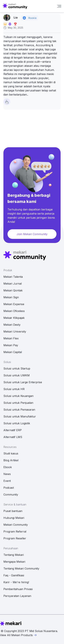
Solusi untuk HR (14, 389)
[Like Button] (7, 102)
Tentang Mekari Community (21, 568)
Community (11, 495)
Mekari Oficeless (14, 311)
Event (7, 481)
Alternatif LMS (13, 437)
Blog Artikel (11, 460)
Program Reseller (15, 538)
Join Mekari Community (32, 234)
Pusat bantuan (13, 511)
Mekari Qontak (13, 290)
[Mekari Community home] (15, 6)
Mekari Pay (11, 345)
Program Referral (15, 532)
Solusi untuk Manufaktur (20, 416)
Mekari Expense (14, 304)
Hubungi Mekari (14, 518)
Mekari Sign (11, 297)
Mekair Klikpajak (14, 318)
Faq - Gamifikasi (14, 575)
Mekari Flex (11, 338)
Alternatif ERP (13, 430)
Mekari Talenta (13, 277)
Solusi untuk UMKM (17, 375)
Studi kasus (11, 453)
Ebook (8, 467)
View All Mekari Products (18, 635)
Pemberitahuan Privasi (18, 589)
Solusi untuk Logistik (17, 423)
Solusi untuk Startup (17, 368)
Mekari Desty (12, 325)
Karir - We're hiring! (16, 582)
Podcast (9, 488)
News (7, 474)
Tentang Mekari (14, 555)
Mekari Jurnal (13, 284)
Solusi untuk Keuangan (18, 396)
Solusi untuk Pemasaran (19, 410)
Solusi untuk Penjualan (18, 403)
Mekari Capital (13, 352)
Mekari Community (16, 525)
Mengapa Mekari (14, 562)
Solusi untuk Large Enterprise (23, 382)
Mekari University (15, 332)
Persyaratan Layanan (17, 596)
